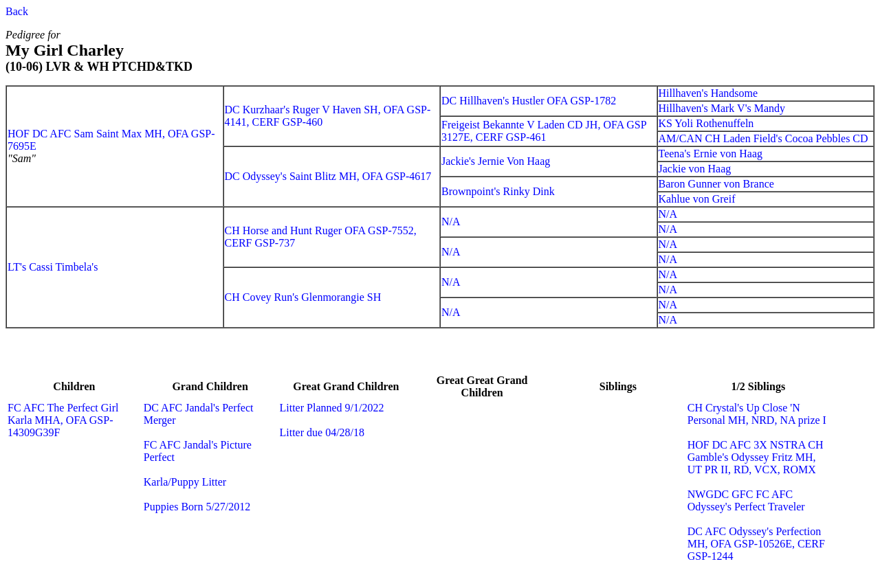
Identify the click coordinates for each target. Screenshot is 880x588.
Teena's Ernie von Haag (711, 154)
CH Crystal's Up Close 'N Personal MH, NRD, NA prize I (757, 414)
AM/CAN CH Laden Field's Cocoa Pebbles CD (763, 138)
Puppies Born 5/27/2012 (197, 507)
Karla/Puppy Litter (185, 482)
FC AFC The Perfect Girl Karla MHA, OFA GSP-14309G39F (63, 420)
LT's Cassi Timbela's (53, 267)
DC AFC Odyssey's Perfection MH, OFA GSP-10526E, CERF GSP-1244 (756, 544)
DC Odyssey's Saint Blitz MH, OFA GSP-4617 (328, 176)
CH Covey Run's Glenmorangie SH (303, 297)
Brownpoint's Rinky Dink (498, 191)
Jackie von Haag (695, 169)
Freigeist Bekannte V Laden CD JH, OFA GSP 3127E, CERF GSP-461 (544, 131)
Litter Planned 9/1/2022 (332, 408)
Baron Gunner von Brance (716, 184)
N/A (451, 222)
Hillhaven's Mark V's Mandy (722, 108)
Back (17, 11)
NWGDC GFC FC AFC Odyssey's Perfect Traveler (746, 500)
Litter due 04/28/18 (322, 432)
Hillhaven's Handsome (708, 93)
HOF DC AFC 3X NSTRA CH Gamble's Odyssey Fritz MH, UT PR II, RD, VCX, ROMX (756, 457)
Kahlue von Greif (697, 199)
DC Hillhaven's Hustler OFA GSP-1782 (529, 101)
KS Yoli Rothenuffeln (706, 123)
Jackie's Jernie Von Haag (496, 161)
